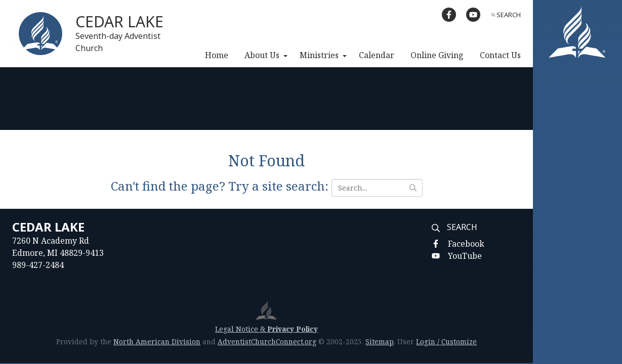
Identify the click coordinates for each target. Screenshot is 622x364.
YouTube (465, 256)
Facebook (466, 244)
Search (506, 15)
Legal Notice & (266, 329)
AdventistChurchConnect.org (267, 342)
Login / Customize (446, 342)
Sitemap (380, 342)
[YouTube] (473, 15)
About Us (262, 55)
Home (217, 55)
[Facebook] (449, 15)
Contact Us (500, 55)
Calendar (377, 55)
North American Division (157, 342)
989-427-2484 (38, 265)
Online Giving (437, 55)
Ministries (319, 55)
